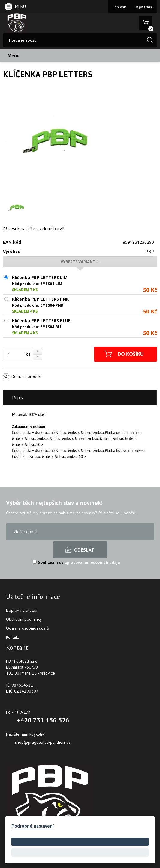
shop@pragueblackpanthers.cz (43, 742)
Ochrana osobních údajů (27, 628)
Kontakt (12, 637)
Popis (17, 397)
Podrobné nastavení (33, 826)
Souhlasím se (76, 562)
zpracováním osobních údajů (92, 562)
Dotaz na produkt (26, 377)
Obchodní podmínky (24, 619)
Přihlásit (119, 7)
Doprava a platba (22, 610)
